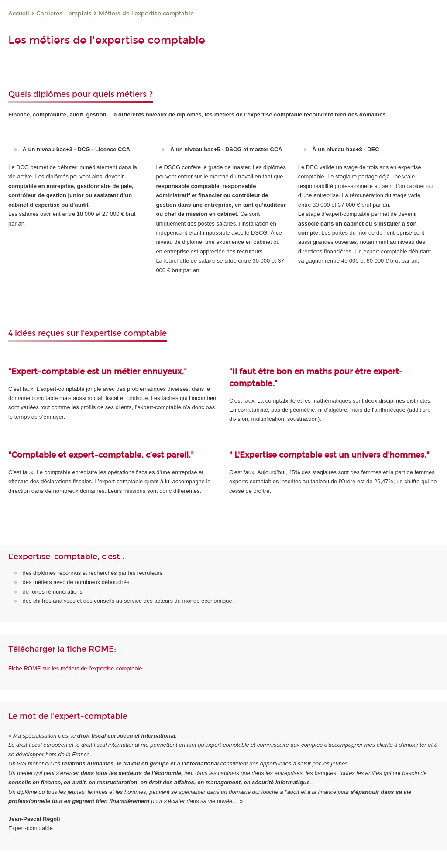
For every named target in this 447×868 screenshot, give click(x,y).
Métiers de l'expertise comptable (146, 14)
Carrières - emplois (64, 14)
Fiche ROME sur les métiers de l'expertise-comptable (75, 668)
